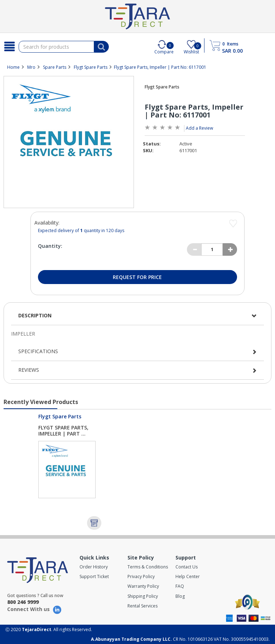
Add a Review (199, 128)
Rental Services (143, 606)
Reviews (29, 370)
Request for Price (137, 277)
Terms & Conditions (148, 567)
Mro (31, 67)
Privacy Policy (141, 576)
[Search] (9, 47)
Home (13, 67)
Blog (180, 596)
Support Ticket (94, 576)
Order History (94, 567)
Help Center (188, 576)
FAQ (180, 586)
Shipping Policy (143, 596)
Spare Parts (55, 67)
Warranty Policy (143, 586)
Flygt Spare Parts (91, 67)
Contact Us (187, 567)
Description (35, 315)
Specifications (38, 351)
